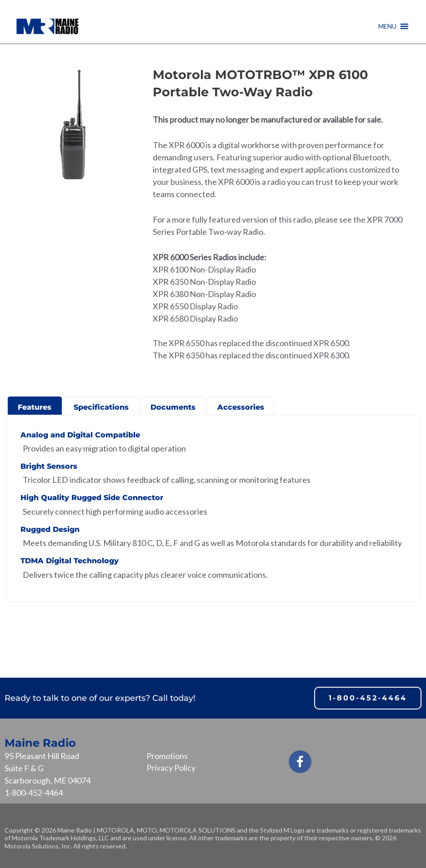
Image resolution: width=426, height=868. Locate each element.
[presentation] (35, 405)
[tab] (35, 406)
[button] (387, 26)
